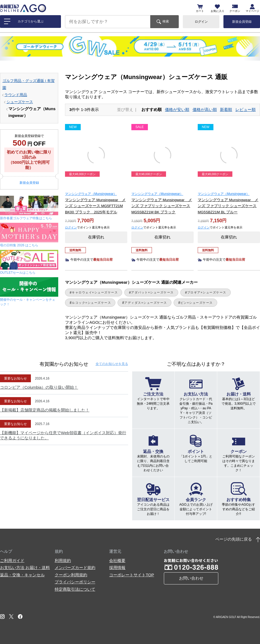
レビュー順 (246, 109)
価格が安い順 (177, 109)
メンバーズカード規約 (75, 568)
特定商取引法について (75, 589)
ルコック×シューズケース (91, 303)
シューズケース (20, 102)
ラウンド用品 (16, 95)
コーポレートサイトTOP (132, 575)
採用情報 (117, 568)
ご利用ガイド (12, 560)
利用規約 (63, 560)
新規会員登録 (242, 22)
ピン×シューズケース (197, 303)
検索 (166, 21)
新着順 (226, 109)
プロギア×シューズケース (207, 292)
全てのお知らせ (112, 364)
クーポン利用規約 (71, 575)
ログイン (201, 22)
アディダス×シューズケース (146, 303)
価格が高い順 (205, 109)
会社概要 (117, 560)
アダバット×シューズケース (152, 292)
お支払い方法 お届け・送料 (25, 568)
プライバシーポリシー (75, 582)
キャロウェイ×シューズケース (95, 292)
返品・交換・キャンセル (22, 575)
